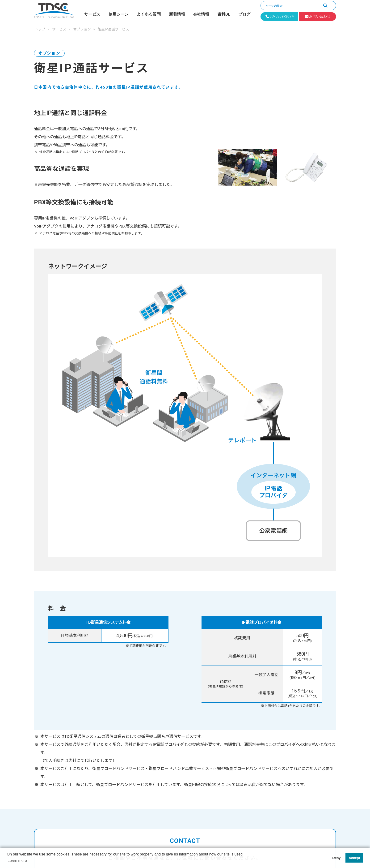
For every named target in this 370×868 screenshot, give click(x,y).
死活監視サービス (165, 782)
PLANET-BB (154, 701)
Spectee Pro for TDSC (168, 726)
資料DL (224, 14)
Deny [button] (336, 858)
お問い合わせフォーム (259, 610)
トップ (146, 685)
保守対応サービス (165, 766)
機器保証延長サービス (169, 774)
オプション (154, 718)
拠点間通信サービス (167, 758)
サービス (92, 14)
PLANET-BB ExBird (160, 709)
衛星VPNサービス (165, 750)
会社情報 (201, 14)
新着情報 (177, 14)
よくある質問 (149, 14)
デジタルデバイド (265, 701)
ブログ (244, 14)
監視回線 (258, 709)
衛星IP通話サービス (167, 742)
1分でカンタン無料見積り (259, 630)
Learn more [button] (17, 861)
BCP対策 (258, 693)
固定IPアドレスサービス (170, 734)
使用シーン (119, 14)
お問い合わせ (257, 758)
